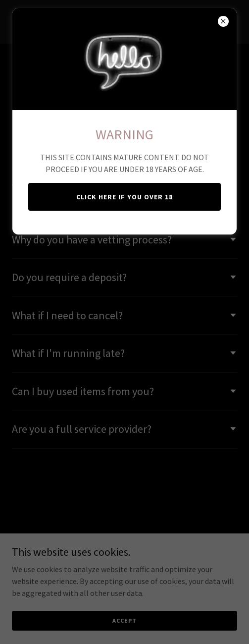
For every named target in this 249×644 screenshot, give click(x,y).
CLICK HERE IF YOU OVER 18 (124, 197)
